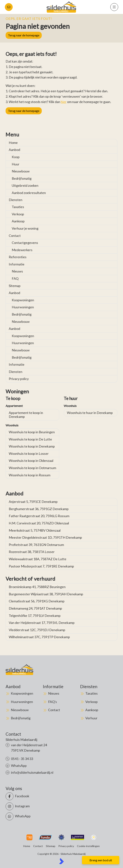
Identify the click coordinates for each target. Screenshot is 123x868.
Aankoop (18, 221)
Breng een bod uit (101, 860)
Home (13, 143)
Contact (15, 236)
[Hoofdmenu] (114, 7)
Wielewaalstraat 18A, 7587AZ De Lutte (38, 559)
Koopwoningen (23, 300)
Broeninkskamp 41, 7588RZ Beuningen (37, 587)
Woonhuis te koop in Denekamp (32, 446)
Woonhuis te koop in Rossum (30, 475)
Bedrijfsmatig (22, 178)
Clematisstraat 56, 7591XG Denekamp (37, 601)
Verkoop (18, 214)
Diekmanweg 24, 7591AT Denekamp (35, 608)
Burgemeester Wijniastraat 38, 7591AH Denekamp (46, 594)
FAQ (15, 278)
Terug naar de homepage (24, 35)
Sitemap (15, 286)
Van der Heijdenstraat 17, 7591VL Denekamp (42, 623)
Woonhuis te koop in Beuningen (32, 432)
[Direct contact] (9, 7)
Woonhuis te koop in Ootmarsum (32, 468)
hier (64, 102)
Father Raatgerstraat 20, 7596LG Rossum (39, 516)
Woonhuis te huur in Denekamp (90, 413)
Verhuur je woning (25, 228)
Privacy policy (19, 379)
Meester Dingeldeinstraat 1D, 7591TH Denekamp (45, 537)
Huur (16, 164)
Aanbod (14, 150)
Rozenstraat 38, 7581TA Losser (32, 552)
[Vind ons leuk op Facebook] (32, 796)
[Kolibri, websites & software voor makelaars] (61, 861)
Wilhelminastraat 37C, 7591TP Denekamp (39, 637)
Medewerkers (22, 250)
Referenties (18, 257)
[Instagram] (32, 806)
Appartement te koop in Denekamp (26, 415)
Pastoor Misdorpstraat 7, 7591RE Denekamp (41, 566)
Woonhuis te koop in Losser (29, 453)
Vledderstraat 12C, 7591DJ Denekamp (37, 630)
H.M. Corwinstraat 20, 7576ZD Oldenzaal (39, 523)
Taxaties (18, 207)
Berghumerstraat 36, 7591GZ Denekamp (39, 509)
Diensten (16, 200)
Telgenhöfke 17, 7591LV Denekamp (35, 616)
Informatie (17, 264)
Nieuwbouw (21, 171)
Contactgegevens (25, 243)
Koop (16, 157)
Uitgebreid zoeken (25, 185)
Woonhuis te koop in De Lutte (30, 439)
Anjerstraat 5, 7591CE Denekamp (33, 502)
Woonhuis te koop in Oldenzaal (31, 461)
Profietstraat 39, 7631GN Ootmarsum (36, 545)
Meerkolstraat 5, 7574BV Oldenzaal (35, 530)
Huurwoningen (23, 307)
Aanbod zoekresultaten (29, 193)
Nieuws (17, 271)
